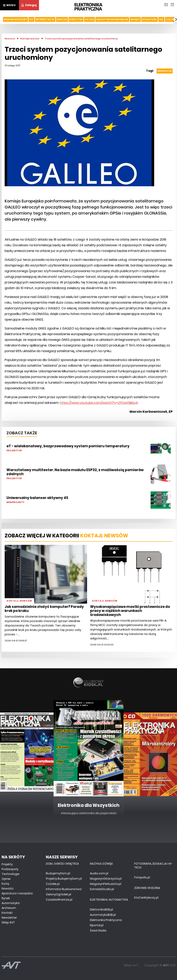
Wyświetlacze (45, 19)
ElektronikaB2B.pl (101, 909)
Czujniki (171, 19)
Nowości (8, 888)
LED (161, 19)
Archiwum (9, 908)
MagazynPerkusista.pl (106, 884)
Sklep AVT (8, 922)
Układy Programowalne (112, 19)
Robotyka (76, 19)
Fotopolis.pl (142, 877)
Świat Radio (98, 931)
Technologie (11, 874)
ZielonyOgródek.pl (58, 894)
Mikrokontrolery (15, 19)
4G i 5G (89, 19)
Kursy (5, 884)
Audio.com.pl (99, 873)
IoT (31, 19)
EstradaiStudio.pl (102, 889)
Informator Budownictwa (64, 889)
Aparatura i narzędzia (17, 893)
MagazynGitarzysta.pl (106, 879)
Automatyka (11, 903)
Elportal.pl (97, 925)
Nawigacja (165, 71)
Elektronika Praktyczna (106, 920)
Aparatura (150, 19)
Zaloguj (29, 5)
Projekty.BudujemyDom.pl (64, 879)
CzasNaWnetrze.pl (59, 900)
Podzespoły (10, 869)
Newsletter (9, 918)
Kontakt (7, 913)
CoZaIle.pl (53, 884)
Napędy (135, 19)
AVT (166, 965)
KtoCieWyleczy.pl (146, 898)
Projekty (7, 864)
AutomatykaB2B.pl (103, 915)
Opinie (6, 879)
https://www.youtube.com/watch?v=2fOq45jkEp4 (99, 403)
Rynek (6, 898)
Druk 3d (62, 19)
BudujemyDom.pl (58, 873)
